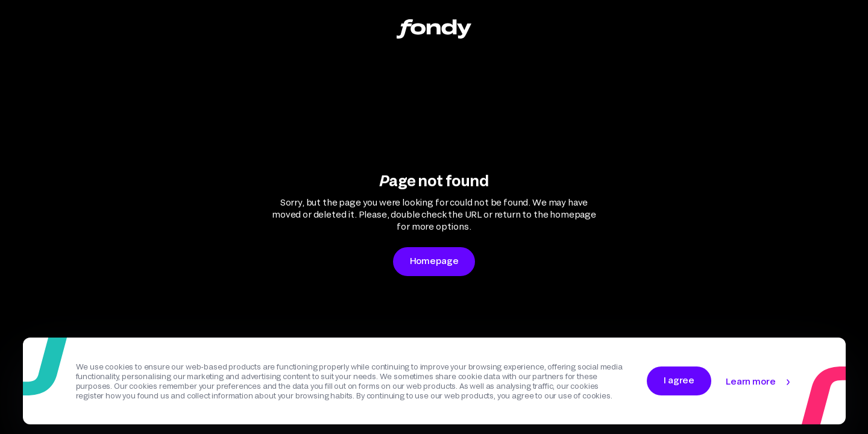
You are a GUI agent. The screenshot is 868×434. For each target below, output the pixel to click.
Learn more (750, 381)
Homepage (434, 261)
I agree (679, 380)
